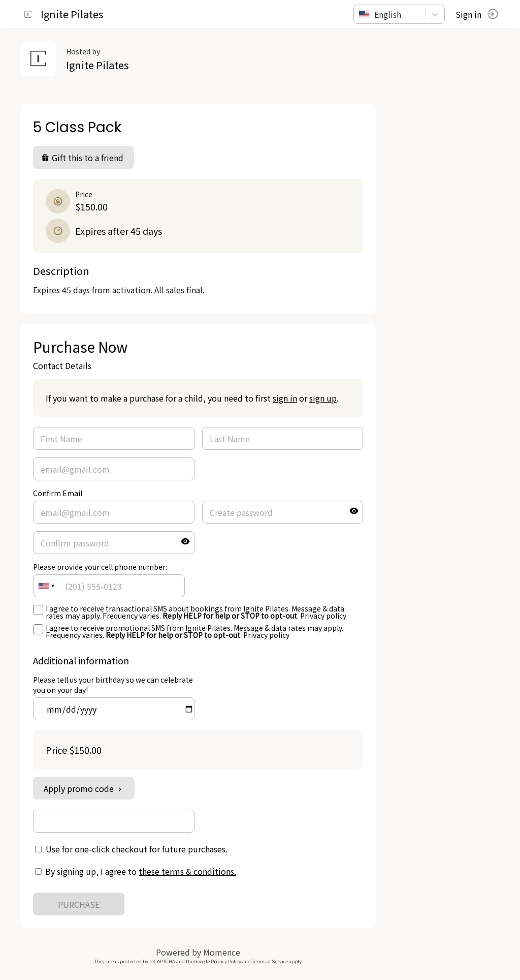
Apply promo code (84, 788)
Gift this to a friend (82, 158)
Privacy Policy (226, 961)
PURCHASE (79, 904)
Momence (222, 952)
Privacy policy (323, 616)
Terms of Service (270, 961)
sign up (323, 398)
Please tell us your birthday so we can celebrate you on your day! (113, 685)
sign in (285, 398)
